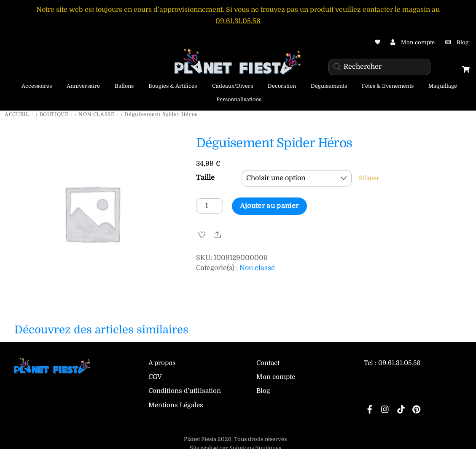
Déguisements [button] (329, 86)
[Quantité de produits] (210, 206)
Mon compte (276, 377)
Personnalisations (239, 100)
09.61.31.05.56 (238, 21)
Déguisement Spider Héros (274, 143)
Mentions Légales (176, 405)
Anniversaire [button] (83, 86)
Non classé (96, 114)
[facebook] (370, 409)
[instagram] (385, 409)
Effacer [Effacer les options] (369, 178)
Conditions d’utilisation (185, 391)
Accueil (17, 114)
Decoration (282, 86)
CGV (155, 377)
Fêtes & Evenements (388, 86)
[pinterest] (417, 409)
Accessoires (37, 86)
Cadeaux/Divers (233, 86)
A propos (162, 363)
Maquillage (443, 86)
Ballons (124, 86)
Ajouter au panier (269, 206)
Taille (205, 177)
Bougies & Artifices (173, 86)
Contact (268, 363)
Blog (263, 391)
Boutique (54, 114)
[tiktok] (401, 409)
